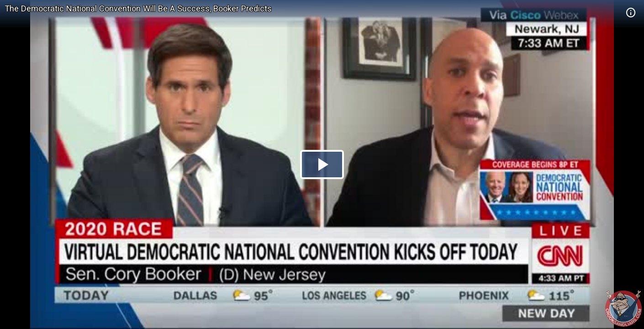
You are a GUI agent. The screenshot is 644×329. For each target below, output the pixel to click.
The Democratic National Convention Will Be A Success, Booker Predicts (138, 8)
